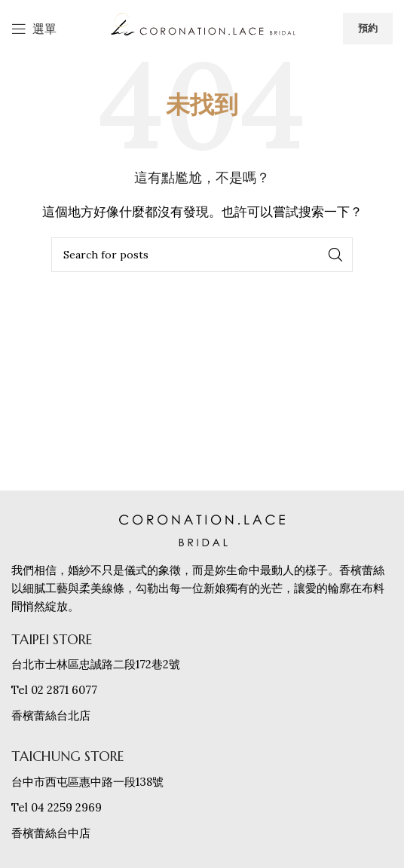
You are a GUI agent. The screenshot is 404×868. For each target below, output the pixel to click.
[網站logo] (202, 28)
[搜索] (202, 255)
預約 (368, 28)
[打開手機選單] (34, 29)
